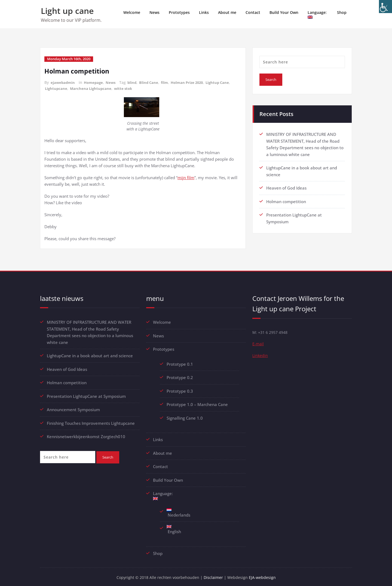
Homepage (95, 82)
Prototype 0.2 (180, 376)
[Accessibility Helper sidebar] (385, 7)
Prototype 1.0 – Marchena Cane (197, 403)
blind (135, 82)
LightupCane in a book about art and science (90, 355)
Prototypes (179, 12)
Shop (342, 12)
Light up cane (67, 11)
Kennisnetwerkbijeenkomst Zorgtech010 (86, 435)
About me (227, 12)
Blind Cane (153, 82)
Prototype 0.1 (180, 363)
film (169, 82)
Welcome (132, 12)
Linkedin (260, 356)
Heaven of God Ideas (286, 187)
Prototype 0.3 (180, 390)
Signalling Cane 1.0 (185, 416)
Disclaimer (214, 575)
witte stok (126, 88)
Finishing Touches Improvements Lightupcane (91, 421)
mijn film (186, 177)
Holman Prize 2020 (193, 82)
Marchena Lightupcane (92, 88)
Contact (253, 12)
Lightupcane (56, 88)
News (154, 12)
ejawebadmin (63, 82)
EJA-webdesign (264, 575)
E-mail (258, 344)
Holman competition (78, 71)
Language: (318, 14)
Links (204, 12)
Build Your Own (284, 12)
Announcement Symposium (73, 408)
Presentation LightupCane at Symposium (86, 395)
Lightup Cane (226, 82)
